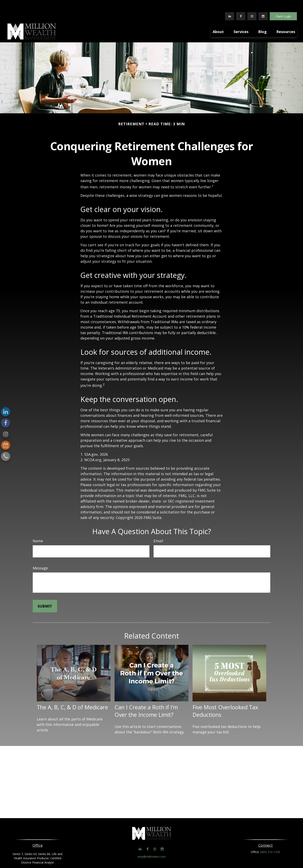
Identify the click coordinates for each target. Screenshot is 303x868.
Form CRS (156, 858)
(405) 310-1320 (270, 840)
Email (158, 529)
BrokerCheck (193, 864)
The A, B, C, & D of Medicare (72, 695)
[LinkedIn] (230, 4)
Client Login (283, 4)
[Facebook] (241, 4)
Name (38, 529)
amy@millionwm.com (152, 844)
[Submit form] (45, 594)
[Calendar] (263, 4)
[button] (218, 19)
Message (40, 556)
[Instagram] (6, 434)
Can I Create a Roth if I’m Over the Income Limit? (146, 699)
